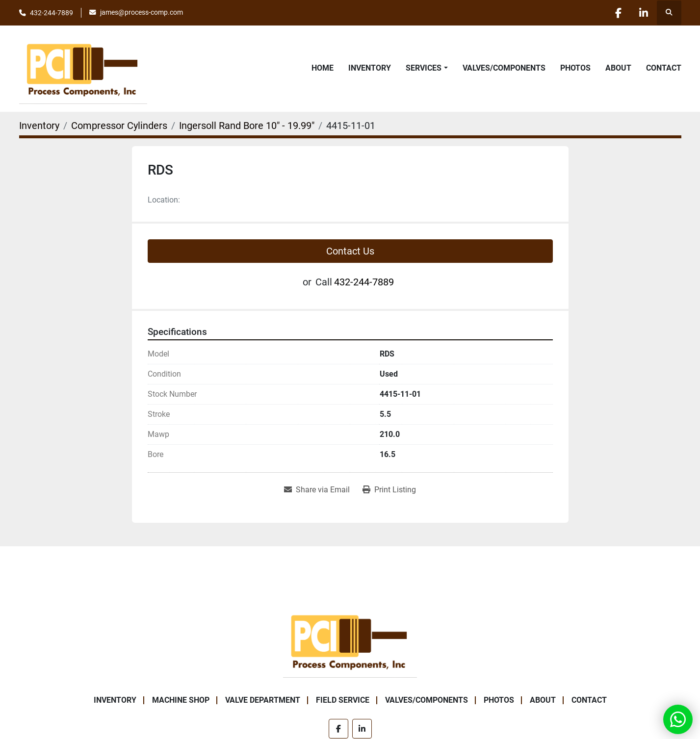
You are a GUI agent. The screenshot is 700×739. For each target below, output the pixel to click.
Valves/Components (504, 68)
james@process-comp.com (142, 12)
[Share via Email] (317, 490)
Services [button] (424, 68)
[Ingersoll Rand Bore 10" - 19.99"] (247, 126)
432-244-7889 (52, 13)
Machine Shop (181, 700)
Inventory (370, 68)
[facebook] (619, 13)
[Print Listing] (389, 490)
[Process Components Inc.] (350, 640)
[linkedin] (644, 13)
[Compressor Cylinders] (119, 126)
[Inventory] (39, 126)
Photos (575, 68)
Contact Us (350, 251)
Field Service (343, 700)
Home (323, 68)
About (618, 68)
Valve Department (263, 700)
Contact (664, 68)
